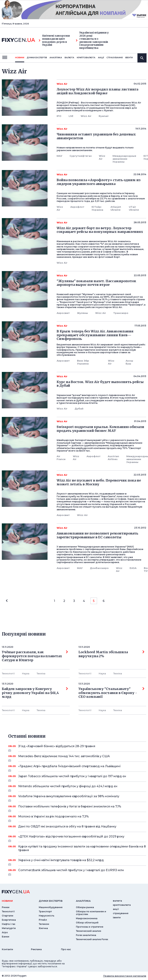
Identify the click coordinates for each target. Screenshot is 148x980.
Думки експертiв (37, 58)
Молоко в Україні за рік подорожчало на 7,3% (77, 818)
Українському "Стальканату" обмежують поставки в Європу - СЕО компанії (112, 693)
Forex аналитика (86, 935)
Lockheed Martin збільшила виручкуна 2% (112, 654)
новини (20, 58)
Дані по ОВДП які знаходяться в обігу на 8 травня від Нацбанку (77, 826)
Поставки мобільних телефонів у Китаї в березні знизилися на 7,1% (77, 808)
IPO (59, 116)
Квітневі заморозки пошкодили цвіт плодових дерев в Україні (54, 40)
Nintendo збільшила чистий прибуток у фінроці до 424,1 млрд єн (77, 788)
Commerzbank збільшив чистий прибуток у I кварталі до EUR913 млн (77, 871)
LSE (71, 116)
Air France (61, 458)
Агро (5, 932)
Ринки (6, 907)
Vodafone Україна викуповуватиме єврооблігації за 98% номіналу (77, 798)
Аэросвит (63, 313)
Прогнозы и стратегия (90, 927)
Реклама (36, 949)
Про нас (66, 949)
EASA (133, 568)
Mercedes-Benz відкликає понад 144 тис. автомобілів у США (77, 758)
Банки (6, 937)
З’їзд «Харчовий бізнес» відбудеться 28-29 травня (77, 748)
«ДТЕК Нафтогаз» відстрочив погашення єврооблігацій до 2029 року (77, 838)
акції (101, 58)
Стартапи (8, 916)
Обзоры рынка (85, 907)
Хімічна (43, 928)
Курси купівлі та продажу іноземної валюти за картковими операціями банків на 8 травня (82, 848)
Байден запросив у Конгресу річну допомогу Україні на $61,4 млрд (35, 693)
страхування (115, 58)
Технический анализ (88, 931)
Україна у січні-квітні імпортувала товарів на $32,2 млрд (77, 861)
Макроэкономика (87, 918)
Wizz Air (86, 116)
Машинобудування (51, 907)
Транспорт (45, 911)
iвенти (129, 58)
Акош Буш (129, 362)
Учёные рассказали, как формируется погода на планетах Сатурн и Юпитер (35, 656)
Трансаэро (121, 313)
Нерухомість (47, 916)
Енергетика (9, 920)
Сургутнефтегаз (81, 156)
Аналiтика (56, 58)
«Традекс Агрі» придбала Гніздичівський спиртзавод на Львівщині (77, 768)
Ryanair (104, 116)
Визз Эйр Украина (83, 362)
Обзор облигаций (87, 923)
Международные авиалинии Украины (124, 159)
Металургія (9, 928)
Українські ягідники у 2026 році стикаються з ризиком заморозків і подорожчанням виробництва (92, 40)
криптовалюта (86, 58)
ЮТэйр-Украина (97, 208)
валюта (69, 58)
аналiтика (83, 901)
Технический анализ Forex (92, 939)
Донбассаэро (99, 568)
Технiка (41, 674)
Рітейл (43, 920)
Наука (26, 674)
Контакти (7, 949)
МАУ (59, 156)
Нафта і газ (8, 924)
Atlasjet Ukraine (116, 208)
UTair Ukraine (134, 208)
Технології (8, 674)
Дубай (79, 409)
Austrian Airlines (113, 458)
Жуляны (82, 313)
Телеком (44, 924)
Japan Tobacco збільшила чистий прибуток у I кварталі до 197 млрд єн (77, 778)
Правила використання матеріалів (125, 976)
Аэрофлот (77, 207)
